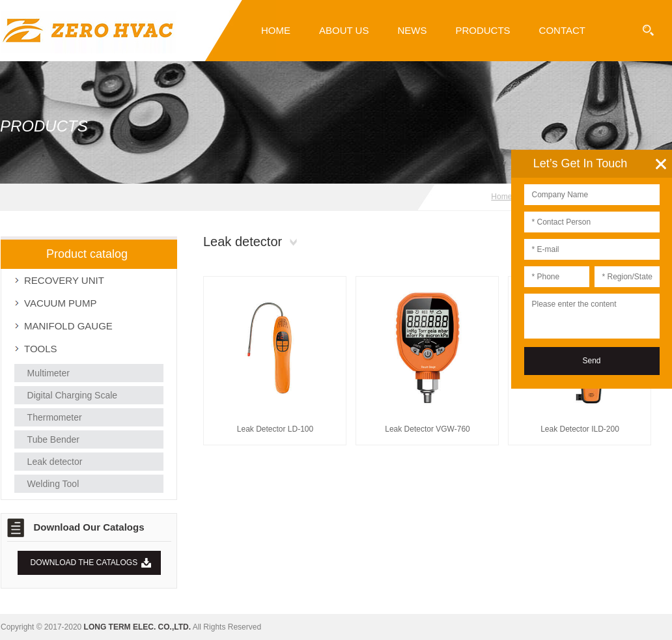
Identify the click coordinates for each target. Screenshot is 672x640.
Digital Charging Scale (73, 395)
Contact (562, 30)
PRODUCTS (483, 30)
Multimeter (49, 373)
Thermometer (55, 417)
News (412, 30)
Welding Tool (53, 484)
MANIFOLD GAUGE (68, 326)
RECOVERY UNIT (64, 280)
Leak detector (55, 462)
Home (276, 30)
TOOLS (41, 349)
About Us (344, 30)
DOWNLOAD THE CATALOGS (84, 563)
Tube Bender (53, 439)
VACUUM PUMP (60, 303)
